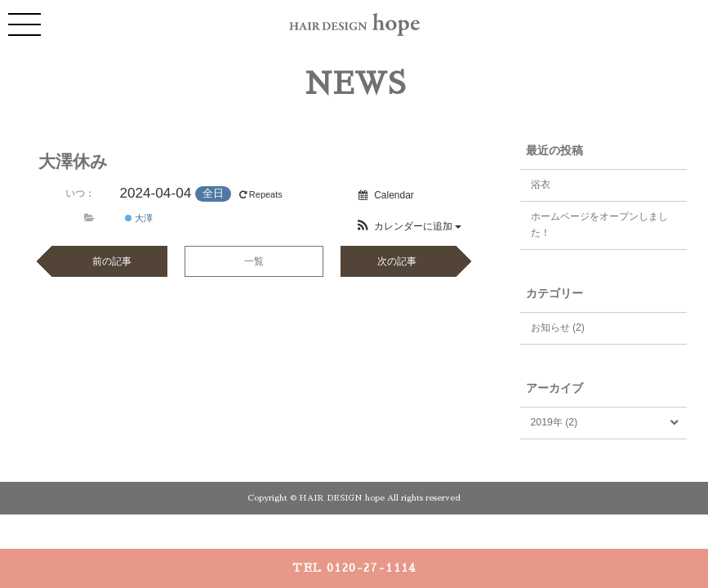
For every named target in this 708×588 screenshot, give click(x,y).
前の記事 (112, 261)
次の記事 (397, 261)
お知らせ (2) (558, 327)
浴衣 (541, 185)
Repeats (262, 194)
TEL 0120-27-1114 (354, 568)
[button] (409, 226)
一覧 (254, 261)
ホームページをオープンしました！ (599, 225)
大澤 (139, 218)
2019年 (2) (554, 422)
